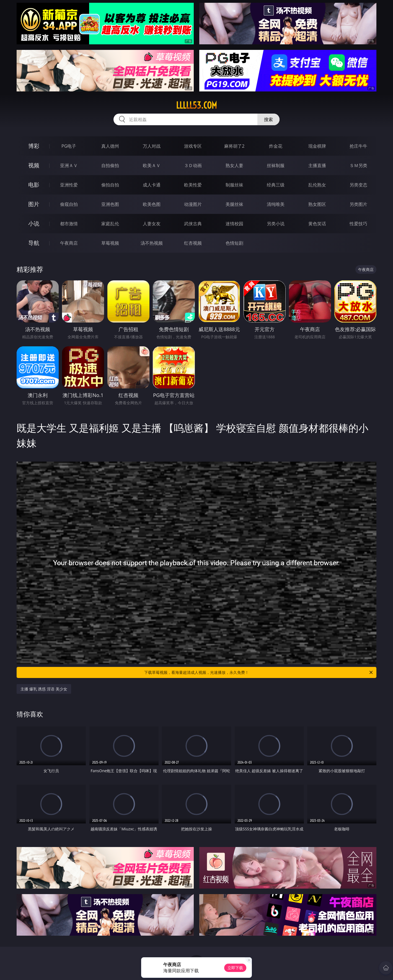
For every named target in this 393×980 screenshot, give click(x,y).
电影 (34, 185)
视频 (34, 165)
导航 (34, 243)
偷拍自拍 (110, 185)
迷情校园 (234, 224)
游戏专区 (193, 146)
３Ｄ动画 (193, 165)
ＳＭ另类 (358, 165)
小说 (34, 223)
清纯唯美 (276, 204)
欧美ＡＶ (152, 165)
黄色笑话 (317, 224)
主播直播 (317, 165)
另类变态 (358, 185)
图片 (34, 204)
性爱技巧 (358, 224)
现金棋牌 (317, 146)
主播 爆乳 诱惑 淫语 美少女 (44, 689)
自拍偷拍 (110, 165)
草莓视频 (110, 243)
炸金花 (276, 146)
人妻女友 (152, 224)
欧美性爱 (193, 185)
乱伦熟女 (317, 185)
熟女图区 (317, 204)
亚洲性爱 (69, 185)
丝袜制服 (276, 165)
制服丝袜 (234, 185)
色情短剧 (234, 243)
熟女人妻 (234, 165)
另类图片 (358, 204)
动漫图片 (193, 204)
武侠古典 (193, 224)
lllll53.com (196, 105)
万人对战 (152, 146)
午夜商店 (69, 243)
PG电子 (69, 146)
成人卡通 (152, 185)
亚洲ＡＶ (69, 165)
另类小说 (276, 224)
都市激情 (69, 224)
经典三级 (276, 185)
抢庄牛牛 (358, 146)
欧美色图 (152, 204)
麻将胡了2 (234, 146)
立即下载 (235, 968)
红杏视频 (193, 243)
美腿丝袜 (234, 204)
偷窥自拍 (69, 204)
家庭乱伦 (110, 224)
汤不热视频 (152, 243)
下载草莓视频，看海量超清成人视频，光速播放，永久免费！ (259, 672)
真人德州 (110, 146)
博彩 (34, 146)
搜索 (268, 119)
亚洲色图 (110, 204)
